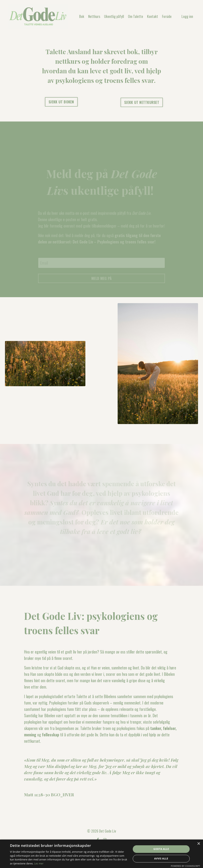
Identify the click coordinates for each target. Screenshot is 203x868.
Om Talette (136, 16)
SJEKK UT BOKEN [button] (61, 102)
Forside (167, 16)
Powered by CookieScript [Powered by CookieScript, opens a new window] (185, 866)
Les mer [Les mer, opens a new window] (39, 864)
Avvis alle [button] (161, 859)
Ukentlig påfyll (114, 16)
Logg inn (187, 16)
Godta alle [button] (161, 849)
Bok (82, 16)
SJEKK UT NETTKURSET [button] (142, 103)
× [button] (199, 844)
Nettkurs (94, 16)
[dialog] (101, 854)
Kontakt (153, 16)
